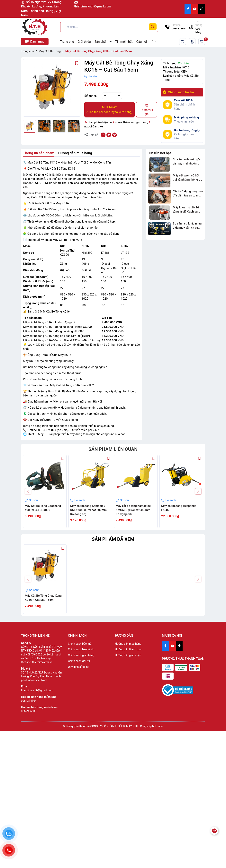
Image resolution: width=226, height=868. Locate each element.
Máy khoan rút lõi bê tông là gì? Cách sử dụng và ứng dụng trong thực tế (186, 210)
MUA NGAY (109, 110)
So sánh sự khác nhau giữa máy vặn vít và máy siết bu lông (187, 226)
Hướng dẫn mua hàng (128, 644)
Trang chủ (67, 42)
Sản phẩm (102, 42)
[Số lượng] (112, 96)
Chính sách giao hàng (81, 655)
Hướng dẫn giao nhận (128, 655)
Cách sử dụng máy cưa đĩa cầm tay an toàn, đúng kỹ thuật (188, 194)
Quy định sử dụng (79, 667)
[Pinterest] (109, 135)
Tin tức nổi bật (159, 153)
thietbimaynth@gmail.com (37, 690)
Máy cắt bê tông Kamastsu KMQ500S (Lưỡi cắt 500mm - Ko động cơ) (89, 510)
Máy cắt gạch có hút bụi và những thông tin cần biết (187, 178)
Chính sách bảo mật (80, 644)
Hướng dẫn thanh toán (129, 649)
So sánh (91, 76)
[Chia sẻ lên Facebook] (103, 135)
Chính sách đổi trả (79, 661)
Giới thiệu (84, 42)
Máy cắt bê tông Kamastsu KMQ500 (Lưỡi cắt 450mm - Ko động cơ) (134, 510)
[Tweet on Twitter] (114, 135)
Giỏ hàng (202, 41)
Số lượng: (90, 96)
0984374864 (29, 701)
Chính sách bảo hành (81, 649)
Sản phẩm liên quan (113, 449)
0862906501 (29, 711)
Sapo (160, 726)
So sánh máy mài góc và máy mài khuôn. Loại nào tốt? (187, 162)
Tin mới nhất (124, 42)
